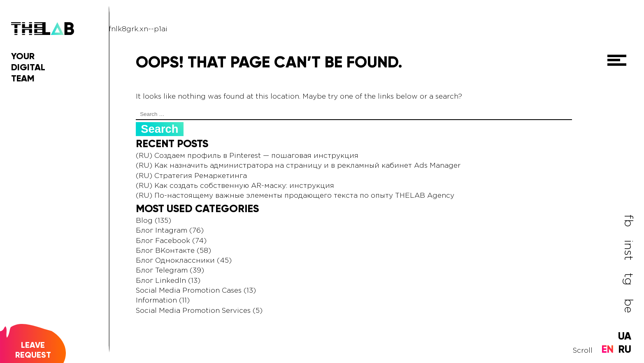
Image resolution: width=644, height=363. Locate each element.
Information (156, 301)
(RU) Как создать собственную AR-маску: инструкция (235, 186)
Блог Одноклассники (175, 261)
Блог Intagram (162, 231)
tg (628, 279)
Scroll (583, 351)
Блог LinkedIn (161, 281)
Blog (144, 221)
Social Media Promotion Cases (189, 291)
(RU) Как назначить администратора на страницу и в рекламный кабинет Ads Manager (298, 166)
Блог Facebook (163, 241)
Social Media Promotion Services (193, 311)
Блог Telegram (162, 271)
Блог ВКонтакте (165, 251)
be (628, 305)
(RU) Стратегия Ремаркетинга (191, 176)
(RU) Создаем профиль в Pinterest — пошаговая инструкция (247, 156)
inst (628, 250)
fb (628, 221)
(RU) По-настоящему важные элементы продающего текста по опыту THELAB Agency (295, 196)
